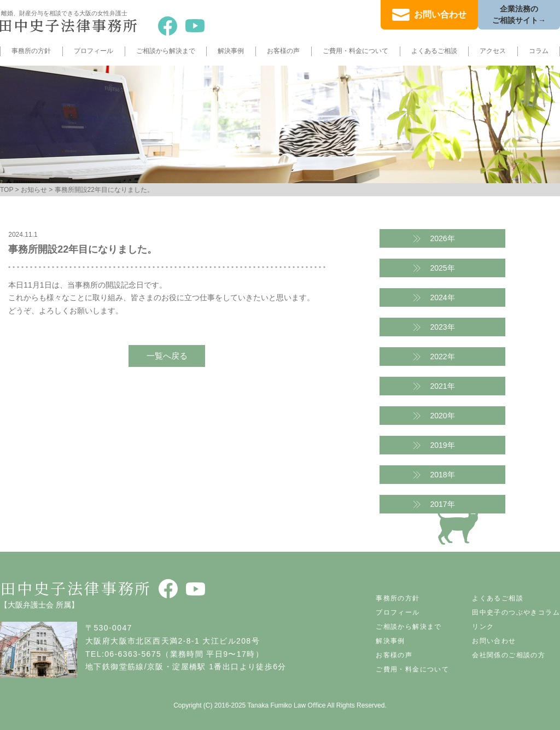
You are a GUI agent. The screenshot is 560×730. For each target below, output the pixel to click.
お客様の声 (283, 51)
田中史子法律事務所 (76, 588)
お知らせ (34, 190)
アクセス (493, 51)
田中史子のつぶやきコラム (516, 612)
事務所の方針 (31, 51)
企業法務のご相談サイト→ (519, 14)
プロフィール (94, 51)
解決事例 (231, 51)
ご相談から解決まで (166, 51)
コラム (539, 51)
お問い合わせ (440, 14)
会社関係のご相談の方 (509, 655)
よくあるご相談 (434, 51)
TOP (7, 190)
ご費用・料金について (355, 51)
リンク (483, 627)
